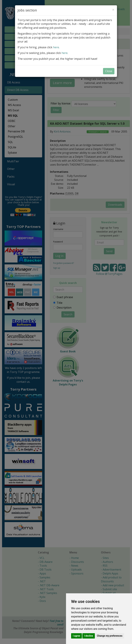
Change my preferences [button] (110, 636)
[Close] (113, 10)
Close (109, 71)
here (56, 47)
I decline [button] (89, 636)
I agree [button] (76, 636)
